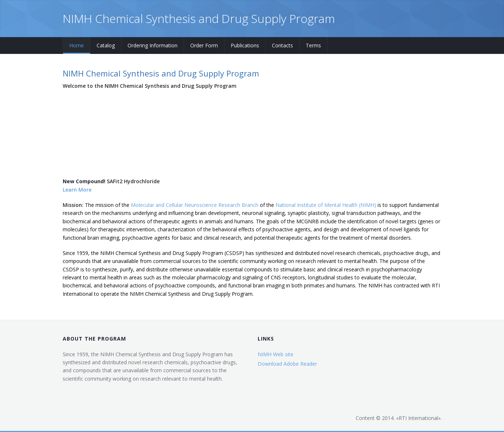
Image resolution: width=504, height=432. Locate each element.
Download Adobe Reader (287, 364)
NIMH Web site (276, 354)
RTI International (418, 418)
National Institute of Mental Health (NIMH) (326, 205)
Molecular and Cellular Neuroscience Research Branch (195, 205)
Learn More (77, 190)
